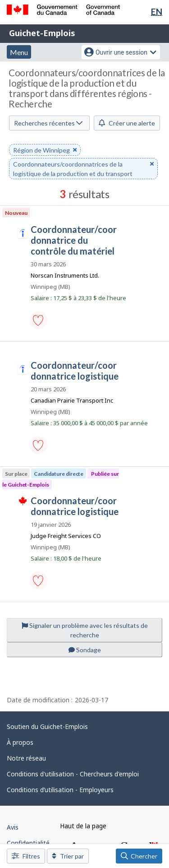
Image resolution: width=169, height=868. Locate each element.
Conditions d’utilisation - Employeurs (60, 790)
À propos (20, 742)
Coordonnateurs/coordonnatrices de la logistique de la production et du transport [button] (83, 169)
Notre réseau (26, 758)
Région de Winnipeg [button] (45, 151)
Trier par (68, 856)
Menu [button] (19, 52)
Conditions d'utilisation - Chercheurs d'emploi (73, 774)
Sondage (85, 650)
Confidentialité (28, 843)
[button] (38, 320)
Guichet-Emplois (42, 33)
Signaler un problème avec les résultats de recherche (85, 630)
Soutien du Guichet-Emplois (47, 726)
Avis (13, 827)
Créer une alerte (127, 123)
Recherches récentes (48, 123)
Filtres (26, 856)
